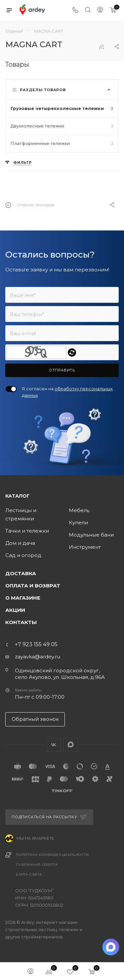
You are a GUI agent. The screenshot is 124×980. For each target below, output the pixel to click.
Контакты (21, 622)
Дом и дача (20, 543)
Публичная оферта (37, 865)
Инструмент (85, 547)
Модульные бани (91, 535)
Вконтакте (54, 745)
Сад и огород (23, 555)
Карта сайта (29, 875)
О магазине (23, 598)
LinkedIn (71, 745)
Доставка (21, 573)
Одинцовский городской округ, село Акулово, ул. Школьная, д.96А (60, 674)
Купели (78, 523)
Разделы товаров (43, 90)
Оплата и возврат (33, 586)
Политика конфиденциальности (52, 855)
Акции (15, 610)
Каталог (18, 496)
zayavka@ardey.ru (38, 657)
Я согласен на (67, 392)
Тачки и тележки (27, 531)
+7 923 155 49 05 (36, 645)
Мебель (79, 510)
